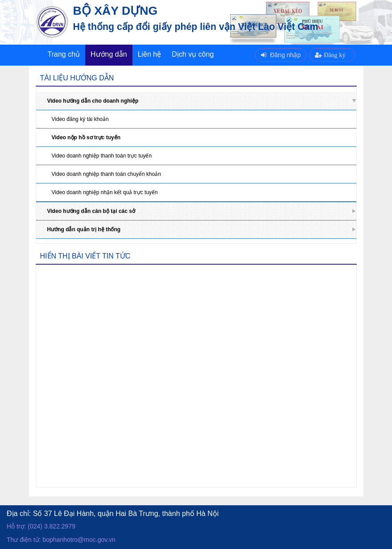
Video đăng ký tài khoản (80, 119)
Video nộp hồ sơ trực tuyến (86, 137)
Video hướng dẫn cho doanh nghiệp (93, 101)
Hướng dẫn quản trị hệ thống (84, 229)
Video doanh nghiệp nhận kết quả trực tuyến (105, 192)
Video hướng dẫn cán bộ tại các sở (91, 211)
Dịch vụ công (193, 54)
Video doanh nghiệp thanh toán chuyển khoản (107, 174)
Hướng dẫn (109, 54)
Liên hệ (150, 54)
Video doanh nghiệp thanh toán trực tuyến (102, 156)
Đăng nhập (281, 55)
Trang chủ (64, 54)
